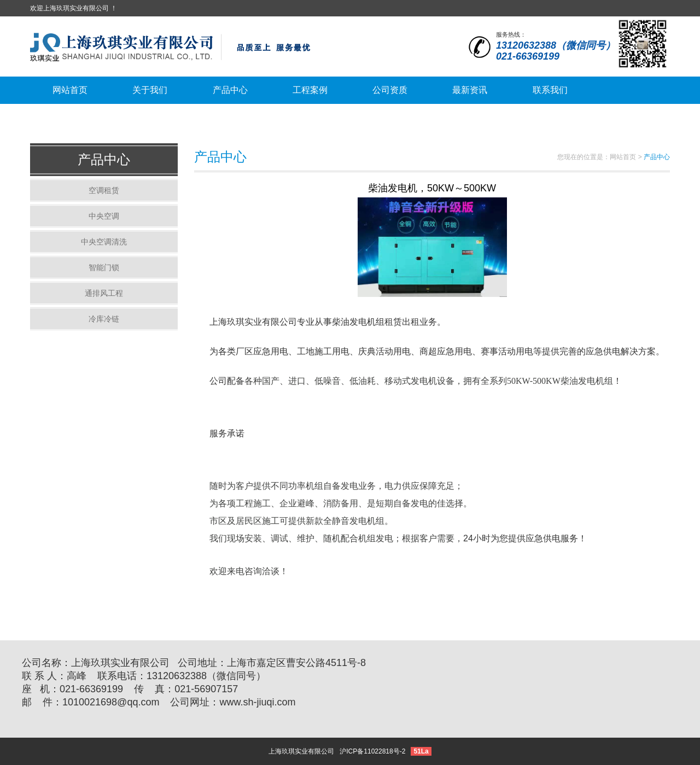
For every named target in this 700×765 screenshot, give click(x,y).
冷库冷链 (104, 319)
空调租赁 (104, 190)
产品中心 (104, 159)
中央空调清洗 (104, 242)
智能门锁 (104, 267)
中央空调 (104, 216)
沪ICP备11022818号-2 (372, 751)
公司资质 (390, 90)
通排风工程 (104, 293)
